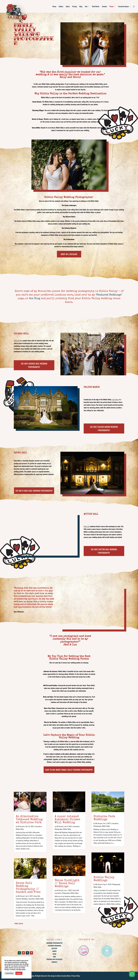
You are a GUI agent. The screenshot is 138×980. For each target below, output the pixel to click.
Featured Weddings (22, 899)
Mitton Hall (87, 526)
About (68, 7)
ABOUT (54, 951)
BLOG (54, 954)
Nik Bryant (21, 826)
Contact (104, 7)
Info (86, 7)
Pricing (74, 7)
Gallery (61, 7)
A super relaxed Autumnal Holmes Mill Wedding (67, 820)
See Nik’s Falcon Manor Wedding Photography (104, 428)
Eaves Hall (37, 896)
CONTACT (54, 962)
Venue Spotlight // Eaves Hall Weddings (67, 884)
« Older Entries (18, 923)
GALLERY (54, 948)
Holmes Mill (17, 341)
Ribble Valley (20, 829)
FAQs (54, 957)
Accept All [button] (19, 973)
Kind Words (96, 7)
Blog (81, 7)
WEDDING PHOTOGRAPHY (54, 943)
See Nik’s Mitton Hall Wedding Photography (104, 551)
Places (111, 7)
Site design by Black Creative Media (59, 976)
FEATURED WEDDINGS (54, 946)
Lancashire (38, 826)
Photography (59, 829)
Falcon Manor (115, 399)
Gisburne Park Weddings (104, 818)
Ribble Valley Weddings (104, 879)
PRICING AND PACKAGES (54, 959)
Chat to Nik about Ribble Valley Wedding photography (69, 770)
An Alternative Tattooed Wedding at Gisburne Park (29, 820)
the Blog (35, 299)
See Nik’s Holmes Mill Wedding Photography (34, 365)
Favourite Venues (123, 7)
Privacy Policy (76, 976)
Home (54, 7)
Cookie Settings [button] (9, 973)
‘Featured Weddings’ (109, 295)
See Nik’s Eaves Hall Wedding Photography (34, 491)
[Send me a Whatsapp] (132, 974)
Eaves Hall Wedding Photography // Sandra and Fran (28, 888)
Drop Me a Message (69, 254)
